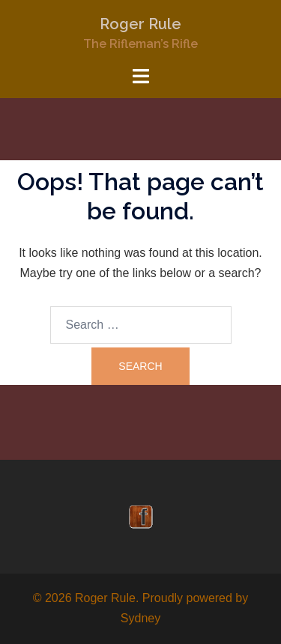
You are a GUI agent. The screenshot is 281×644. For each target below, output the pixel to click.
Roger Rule (140, 24)
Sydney (140, 618)
